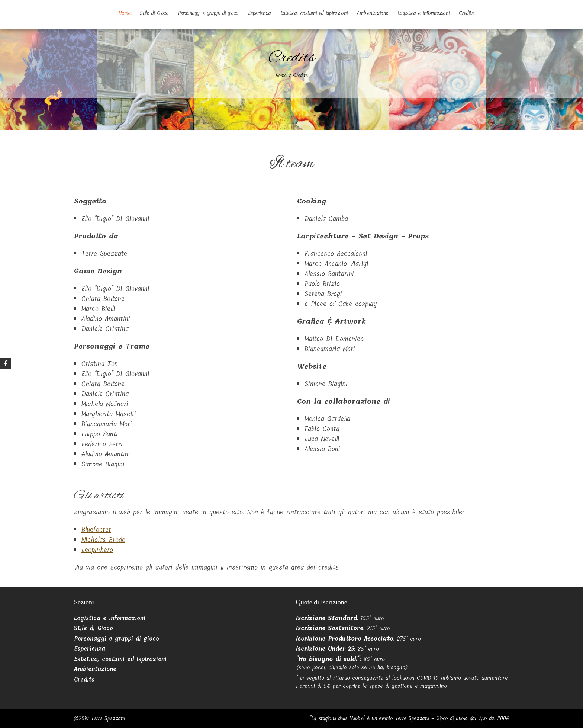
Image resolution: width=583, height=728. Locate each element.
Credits (466, 13)
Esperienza (260, 13)
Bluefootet (96, 530)
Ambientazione (373, 13)
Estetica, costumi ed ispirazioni (314, 13)
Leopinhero (97, 550)
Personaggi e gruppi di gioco (208, 13)
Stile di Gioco (154, 13)
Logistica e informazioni (423, 13)
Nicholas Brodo (103, 540)
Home (125, 13)
